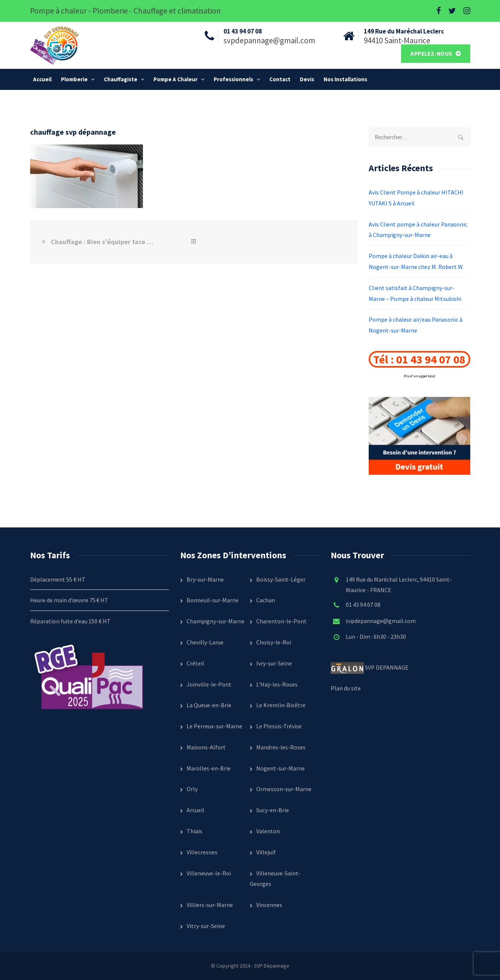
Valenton (268, 831)
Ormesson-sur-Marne (284, 789)
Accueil (42, 79)
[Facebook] (439, 11)
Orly (192, 789)
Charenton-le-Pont (281, 621)
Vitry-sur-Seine (206, 926)
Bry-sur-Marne (205, 579)
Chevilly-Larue (205, 642)
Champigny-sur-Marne (216, 621)
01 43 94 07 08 (363, 605)
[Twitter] (452, 11)
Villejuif (266, 852)
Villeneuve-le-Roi (209, 873)
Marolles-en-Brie (209, 768)
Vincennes (269, 905)
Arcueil (195, 810)
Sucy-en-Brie (273, 810)
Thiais (195, 831)
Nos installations (345, 79)
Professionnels (233, 79)
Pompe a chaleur (176, 79)
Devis (307, 79)
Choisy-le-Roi (274, 642)
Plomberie (74, 79)
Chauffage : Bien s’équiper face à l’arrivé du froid (103, 242)
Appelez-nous (432, 54)
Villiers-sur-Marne (210, 905)
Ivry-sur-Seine (274, 663)
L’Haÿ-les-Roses (277, 684)
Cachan (266, 600)
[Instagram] (467, 11)
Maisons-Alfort (206, 747)
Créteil (195, 663)
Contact (280, 79)
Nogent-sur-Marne (280, 768)
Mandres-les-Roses (281, 747)
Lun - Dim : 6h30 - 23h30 (376, 637)
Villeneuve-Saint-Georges (275, 879)
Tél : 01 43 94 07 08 (419, 359)
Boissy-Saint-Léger (281, 579)
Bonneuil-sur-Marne (213, 600)
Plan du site (346, 688)
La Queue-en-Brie (209, 705)
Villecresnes (202, 852)
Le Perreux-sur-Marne (214, 726)
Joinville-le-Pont (209, 684)
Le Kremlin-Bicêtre (281, 705)
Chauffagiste (121, 79)
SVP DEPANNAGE (387, 667)
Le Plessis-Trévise (279, 726)
